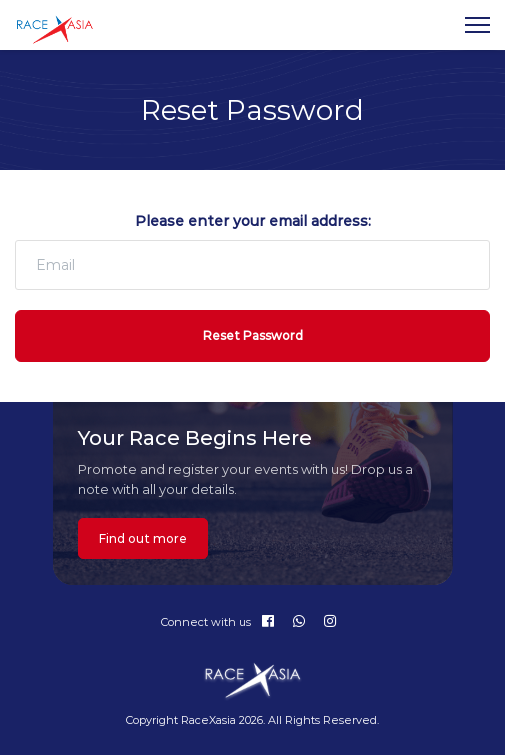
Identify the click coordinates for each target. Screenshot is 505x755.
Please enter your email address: (253, 221)
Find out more (143, 538)
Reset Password (253, 335)
